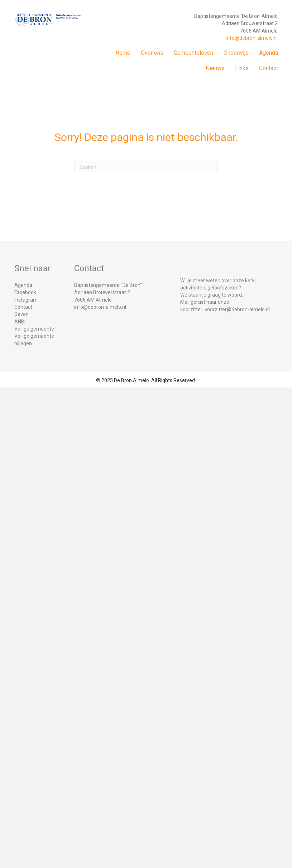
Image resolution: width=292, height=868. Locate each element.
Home (123, 53)
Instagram (26, 300)
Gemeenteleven (193, 53)
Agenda (269, 53)
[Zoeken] (146, 167)
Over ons (152, 53)
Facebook (25, 292)
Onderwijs (236, 53)
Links (242, 68)
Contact (269, 68)
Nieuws (215, 68)
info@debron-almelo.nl (252, 38)
